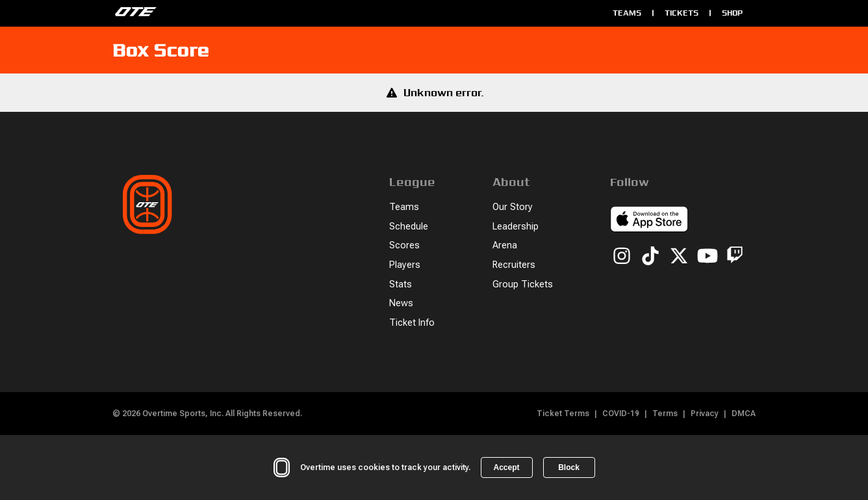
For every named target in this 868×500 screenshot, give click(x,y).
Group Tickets (523, 284)
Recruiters (514, 265)
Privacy (705, 414)
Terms (665, 414)
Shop (732, 13)
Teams (627, 13)
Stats (401, 284)
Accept (506, 467)
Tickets (682, 13)
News (401, 303)
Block (569, 467)
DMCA (744, 414)
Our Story (513, 207)
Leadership (516, 227)
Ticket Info (412, 323)
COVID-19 (621, 414)
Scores (404, 245)
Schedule (409, 227)
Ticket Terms (563, 414)
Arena (505, 245)
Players (405, 265)
